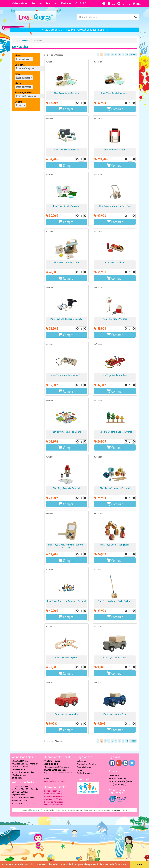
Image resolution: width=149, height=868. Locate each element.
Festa (66, 3)
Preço (18, 74)
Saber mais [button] (121, 864)
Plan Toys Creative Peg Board (66, 432)
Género (18, 102)
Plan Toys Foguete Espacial (66, 488)
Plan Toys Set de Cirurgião (66, 206)
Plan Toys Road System (66, 658)
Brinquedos (26, 40)
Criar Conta (124, 4)
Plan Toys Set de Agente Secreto (66, 319)
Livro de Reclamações (54, 805)
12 (127, 55)
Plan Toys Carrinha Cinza (115, 658)
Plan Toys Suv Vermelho (66, 714)
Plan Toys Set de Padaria (66, 262)
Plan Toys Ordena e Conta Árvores (115, 432)
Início (16, 40)
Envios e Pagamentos (53, 791)
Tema (37, 3)
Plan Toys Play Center (115, 150)
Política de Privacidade (54, 802)
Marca (52, 3)
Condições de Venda (53, 799)
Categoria (20, 3)
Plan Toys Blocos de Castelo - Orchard (66, 601)
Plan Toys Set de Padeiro (66, 93)
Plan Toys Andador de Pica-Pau (115, 206)
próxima (133, 55)
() (137, 4)
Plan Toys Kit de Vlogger (115, 319)
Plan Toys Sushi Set (115, 262)
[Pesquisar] (136, 17)
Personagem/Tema (24, 92)
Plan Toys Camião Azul (115, 714)
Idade (18, 56)
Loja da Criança (121, 810)
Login (111, 4)
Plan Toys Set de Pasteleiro (115, 93)
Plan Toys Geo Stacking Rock (115, 545)
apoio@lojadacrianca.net (55, 781)
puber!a (36, 810)
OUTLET (81, 3)
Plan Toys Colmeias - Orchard (115, 488)
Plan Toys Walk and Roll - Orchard (115, 601)
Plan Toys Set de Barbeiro (66, 150)
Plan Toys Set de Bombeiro (115, 375)
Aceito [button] (139, 864)
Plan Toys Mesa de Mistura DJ (66, 375)
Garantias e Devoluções (54, 796)
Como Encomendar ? (53, 794)
